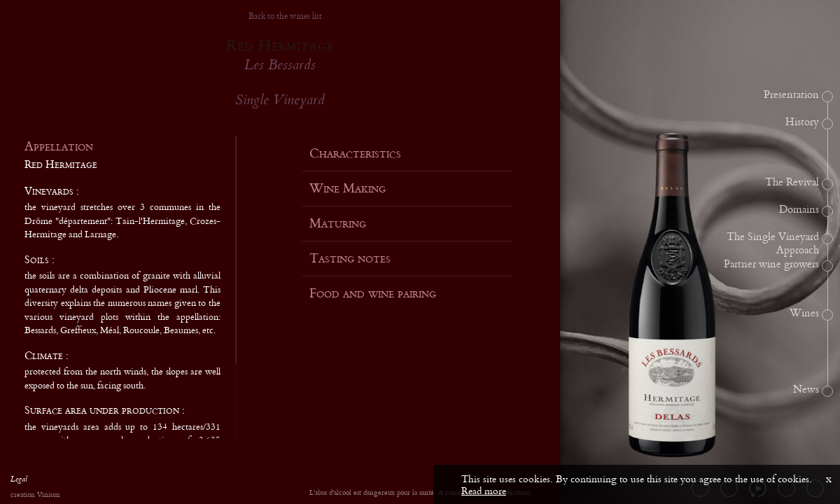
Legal (19, 481)
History (802, 122)
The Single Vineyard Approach (773, 244)
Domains (799, 210)
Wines (804, 314)
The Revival (792, 183)
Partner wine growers (771, 265)
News (806, 390)
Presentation (791, 95)
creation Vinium (35, 495)
